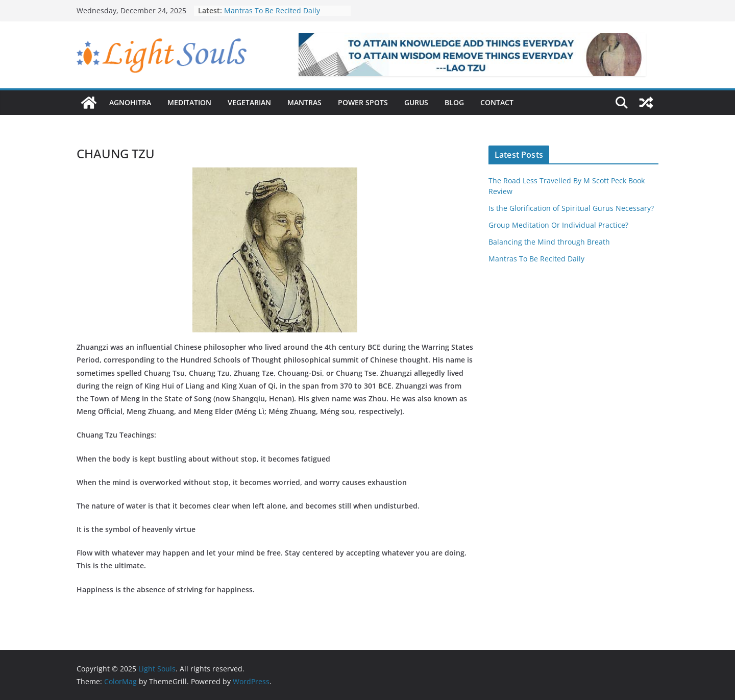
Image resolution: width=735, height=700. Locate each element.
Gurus (416, 102)
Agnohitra (130, 102)
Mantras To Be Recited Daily (272, 10)
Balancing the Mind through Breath (549, 242)
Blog (454, 102)
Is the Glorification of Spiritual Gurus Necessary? (571, 208)
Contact (497, 102)
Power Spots (363, 102)
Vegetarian (249, 102)
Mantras (304, 102)
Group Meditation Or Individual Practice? (558, 225)
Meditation (189, 102)
